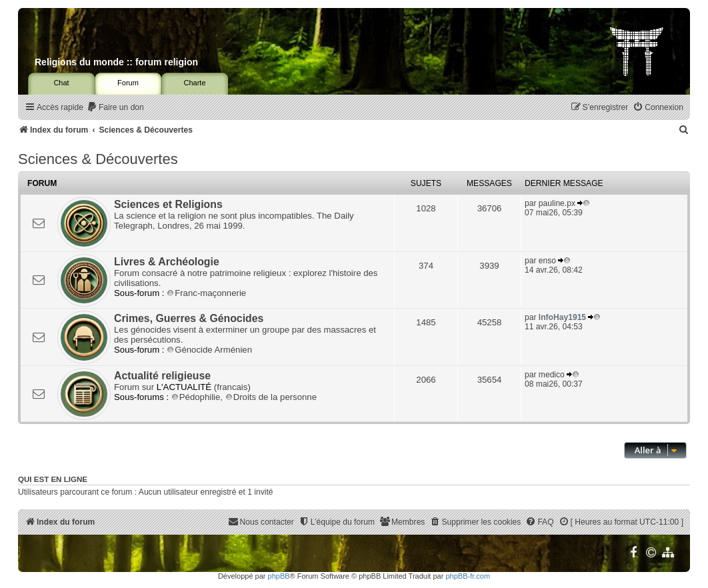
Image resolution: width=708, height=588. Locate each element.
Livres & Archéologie (167, 262)
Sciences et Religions (168, 204)
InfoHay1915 (562, 317)
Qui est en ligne (53, 479)
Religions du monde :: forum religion (116, 62)
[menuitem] (115, 108)
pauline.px (557, 203)
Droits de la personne (271, 397)
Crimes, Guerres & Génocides (189, 318)
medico (552, 375)
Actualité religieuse (162, 376)
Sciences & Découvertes (98, 159)
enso (547, 261)
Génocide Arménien (209, 350)
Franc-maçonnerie (206, 293)
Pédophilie (196, 397)
